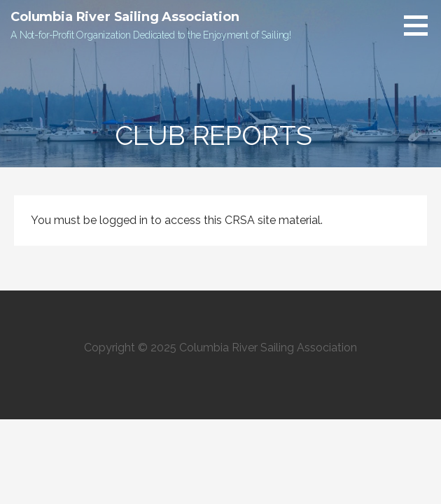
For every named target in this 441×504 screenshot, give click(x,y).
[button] (421, 25)
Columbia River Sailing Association (125, 17)
